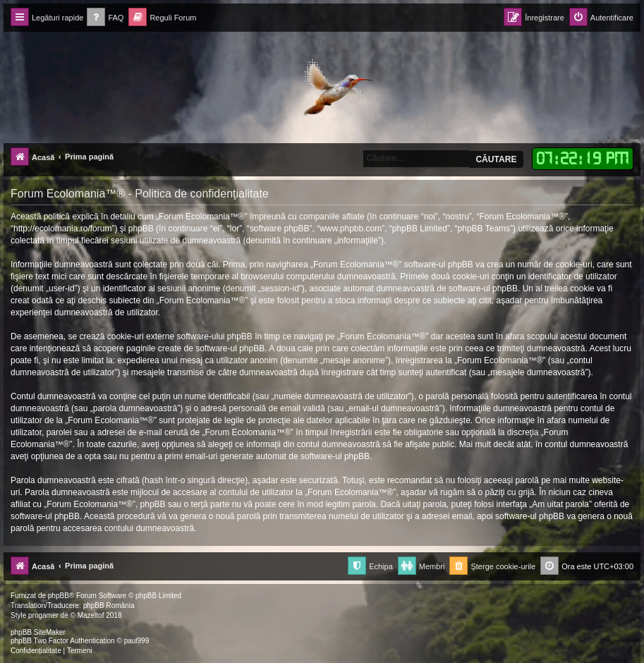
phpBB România (109, 606)
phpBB (59, 596)
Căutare (496, 159)
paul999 (137, 641)
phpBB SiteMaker (38, 632)
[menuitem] (105, 18)
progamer (43, 615)
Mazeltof (91, 615)
